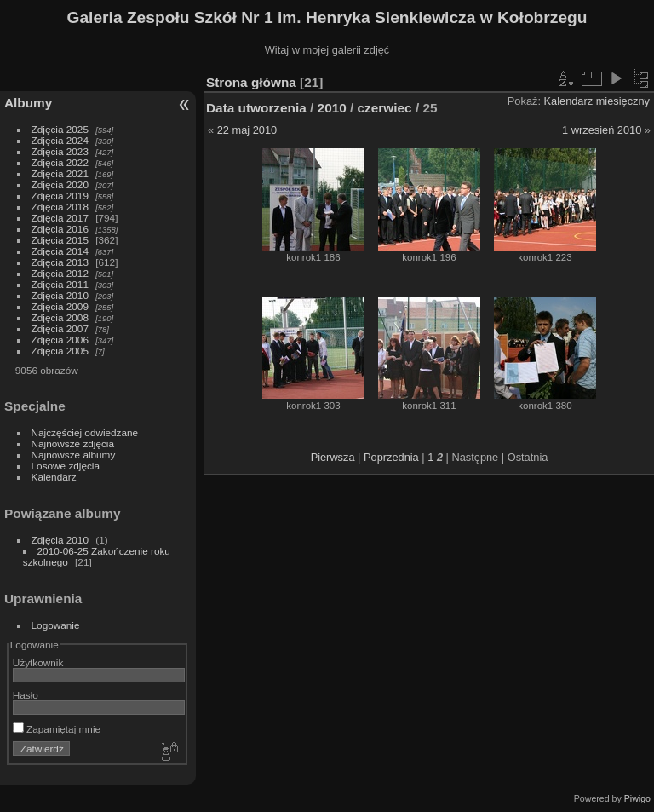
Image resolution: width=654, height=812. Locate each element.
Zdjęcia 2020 (60, 184)
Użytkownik (38, 662)
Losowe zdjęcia (66, 466)
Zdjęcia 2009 (60, 306)
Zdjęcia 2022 (60, 162)
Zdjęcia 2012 (60, 273)
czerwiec (385, 108)
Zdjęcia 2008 (60, 317)
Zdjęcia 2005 (60, 351)
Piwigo (637, 798)
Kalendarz (54, 477)
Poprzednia (391, 457)
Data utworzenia (256, 108)
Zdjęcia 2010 (60, 295)
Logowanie (56, 625)
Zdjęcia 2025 (60, 129)
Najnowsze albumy (74, 455)
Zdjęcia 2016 (60, 229)
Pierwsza (333, 457)
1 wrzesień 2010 (602, 130)
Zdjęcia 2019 (60, 196)
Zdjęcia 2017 (60, 218)
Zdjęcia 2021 (60, 173)
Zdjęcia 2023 (60, 151)
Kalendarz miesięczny (597, 101)
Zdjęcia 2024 (60, 140)
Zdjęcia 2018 (60, 207)
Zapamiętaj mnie (57, 729)
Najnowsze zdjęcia (73, 443)
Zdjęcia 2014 (60, 251)
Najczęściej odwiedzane (85, 432)
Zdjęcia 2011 (60, 284)
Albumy (28, 103)
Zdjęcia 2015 (60, 240)
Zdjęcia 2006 (60, 340)
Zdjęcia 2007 (60, 328)
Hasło (26, 695)
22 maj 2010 (247, 130)
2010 (332, 108)
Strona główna (251, 82)
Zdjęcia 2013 (60, 262)
